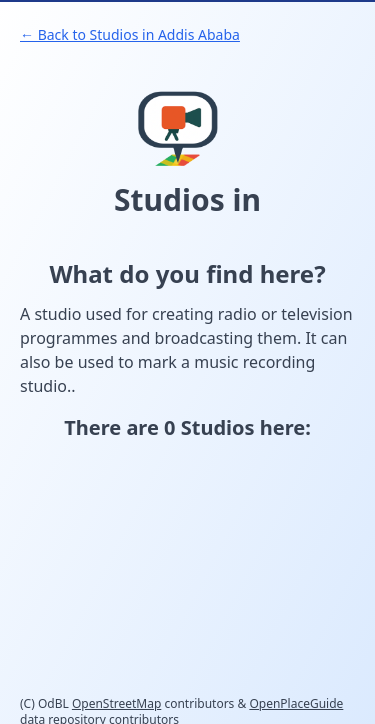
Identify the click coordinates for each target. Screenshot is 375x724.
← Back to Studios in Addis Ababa (130, 34)
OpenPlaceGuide (296, 703)
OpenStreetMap (116, 703)
